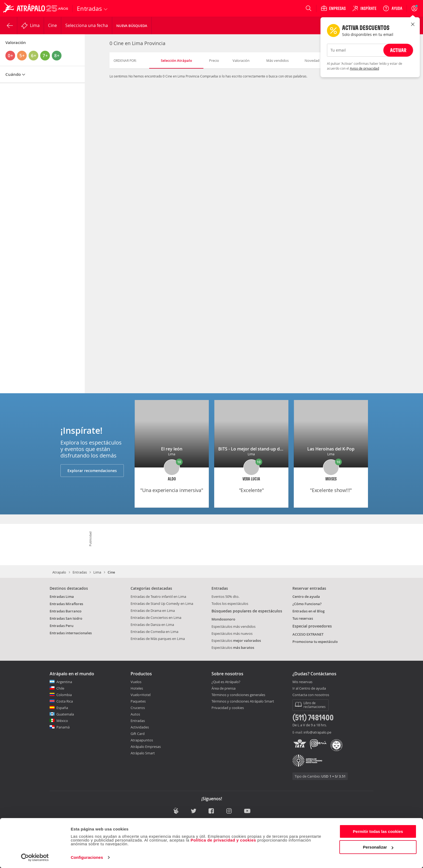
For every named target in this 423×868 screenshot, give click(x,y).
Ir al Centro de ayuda (309, 689)
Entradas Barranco (66, 611)
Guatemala (65, 714)
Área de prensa (224, 688)
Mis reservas (302, 682)
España (62, 708)
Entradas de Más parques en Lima (158, 639)
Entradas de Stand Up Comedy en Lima (162, 603)
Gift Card (138, 734)
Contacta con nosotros (311, 695)
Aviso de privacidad (364, 68)
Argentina (64, 682)
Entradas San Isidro (66, 618)
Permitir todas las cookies (378, 831)
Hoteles (137, 688)
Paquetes (138, 701)
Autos (135, 714)
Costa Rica (65, 701)
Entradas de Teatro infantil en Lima (158, 596)
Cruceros (138, 708)
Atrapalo (59, 572)
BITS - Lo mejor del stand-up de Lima (256, 449)
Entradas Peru (62, 626)
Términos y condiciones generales (238, 695)
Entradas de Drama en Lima (153, 611)
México (62, 721)
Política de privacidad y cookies (223, 840)
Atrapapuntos (142, 740)
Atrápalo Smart (143, 753)
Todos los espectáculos (230, 603)
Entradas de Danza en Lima (152, 625)
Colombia (64, 695)
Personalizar (378, 847)
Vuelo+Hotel (141, 695)
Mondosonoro (223, 619)
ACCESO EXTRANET (308, 634)
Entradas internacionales (71, 633)
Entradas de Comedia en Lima (154, 632)
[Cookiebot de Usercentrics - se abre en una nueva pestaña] (35, 857)
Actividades (140, 727)
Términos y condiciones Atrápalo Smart (243, 701)
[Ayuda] (393, 8)
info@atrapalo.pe (317, 732)
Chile (60, 688)
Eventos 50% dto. (225, 596)
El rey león (172, 449)
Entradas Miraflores (66, 604)
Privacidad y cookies (228, 708)
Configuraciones (87, 857)
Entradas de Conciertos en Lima (156, 618)
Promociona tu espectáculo (315, 642)
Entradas (80, 572)
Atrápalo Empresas (146, 747)
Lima (97, 572)
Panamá (63, 727)
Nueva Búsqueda (132, 26)
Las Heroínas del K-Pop (331, 449)
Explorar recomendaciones (92, 471)
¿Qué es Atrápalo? (226, 682)
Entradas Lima (62, 596)
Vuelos (136, 682)
